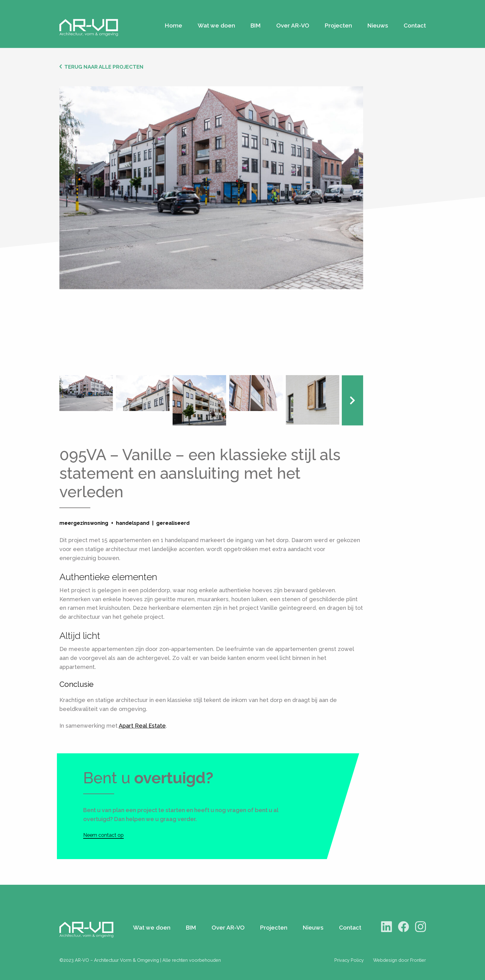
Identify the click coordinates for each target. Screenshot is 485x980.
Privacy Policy (349, 960)
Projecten (338, 25)
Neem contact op (103, 835)
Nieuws (378, 25)
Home (174, 25)
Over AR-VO (293, 25)
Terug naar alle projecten (104, 67)
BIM (256, 25)
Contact (415, 25)
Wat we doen (216, 25)
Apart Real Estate (142, 726)
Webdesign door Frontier (399, 960)
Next (352, 400)
